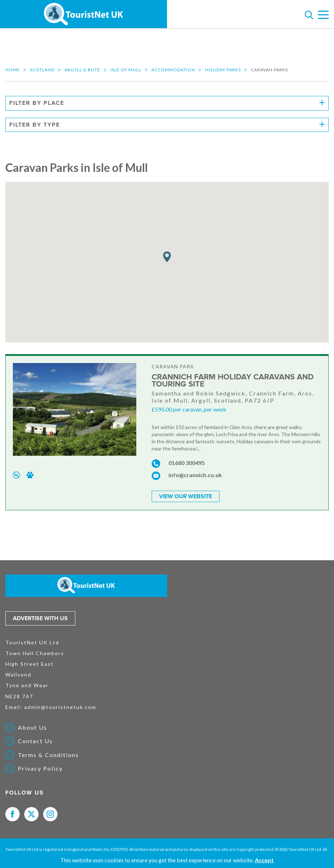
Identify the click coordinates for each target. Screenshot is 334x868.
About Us (32, 727)
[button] (167, 257)
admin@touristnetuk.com (60, 706)
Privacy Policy (40, 768)
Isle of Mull (126, 70)
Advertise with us (40, 618)
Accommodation (173, 70)
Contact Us (35, 741)
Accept (264, 860)
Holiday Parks (223, 70)
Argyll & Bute (82, 70)
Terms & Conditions (48, 754)
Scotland (42, 70)
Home (13, 70)
